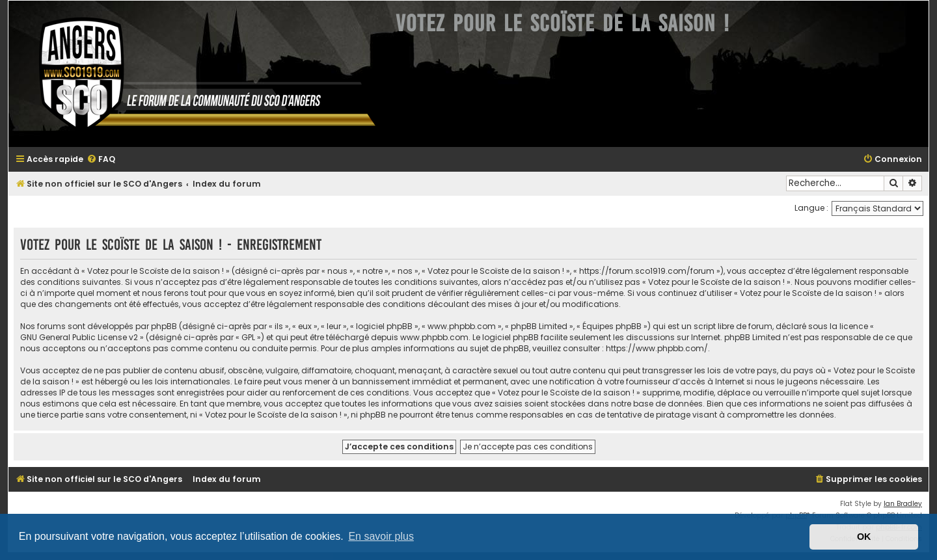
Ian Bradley (903, 504)
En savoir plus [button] (381, 536)
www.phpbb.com (434, 337)
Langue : (811, 208)
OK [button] (864, 537)
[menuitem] (101, 160)
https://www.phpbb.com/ (657, 348)
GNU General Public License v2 (79, 337)
